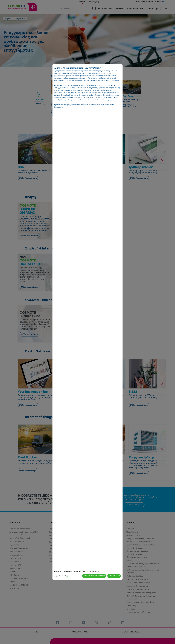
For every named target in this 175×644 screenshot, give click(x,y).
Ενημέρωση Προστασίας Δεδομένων (68, 571)
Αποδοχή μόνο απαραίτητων (94, 576)
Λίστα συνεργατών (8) (91, 571)
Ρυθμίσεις (61, 576)
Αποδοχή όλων (114, 576)
